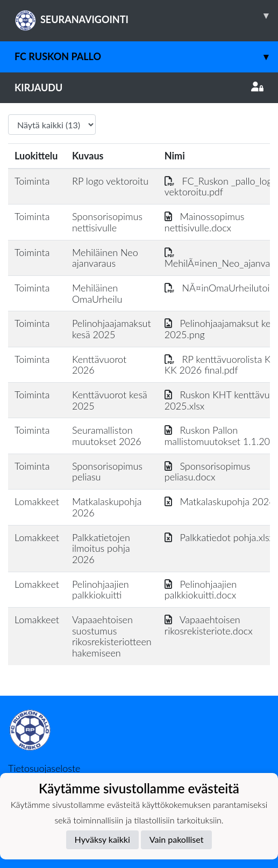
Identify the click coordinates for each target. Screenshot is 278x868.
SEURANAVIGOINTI (146, 16)
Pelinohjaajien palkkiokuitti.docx (201, 590)
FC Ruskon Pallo (146, 57)
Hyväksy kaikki (102, 839)
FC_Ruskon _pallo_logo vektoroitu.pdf (221, 187)
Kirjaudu (139, 87)
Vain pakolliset (177, 839)
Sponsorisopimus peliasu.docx (208, 472)
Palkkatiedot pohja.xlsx (219, 537)
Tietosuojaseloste (44, 768)
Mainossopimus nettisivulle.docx (205, 222)
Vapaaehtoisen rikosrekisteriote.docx (209, 625)
